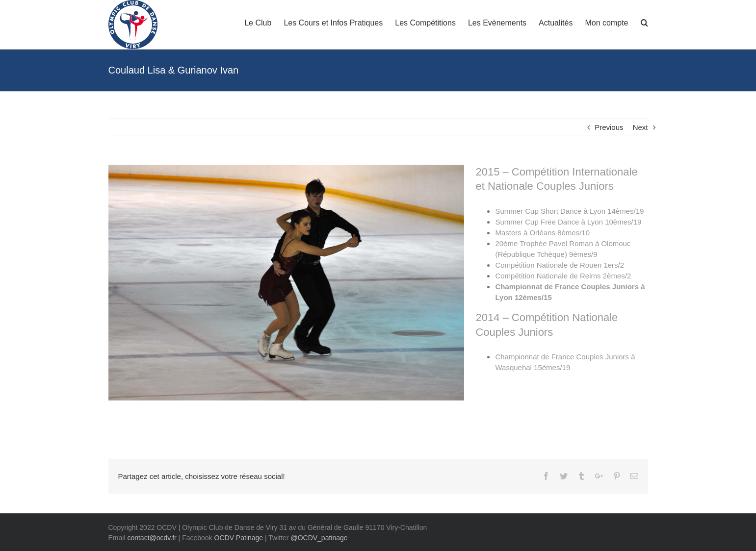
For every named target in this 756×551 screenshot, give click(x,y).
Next (640, 127)
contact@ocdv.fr (152, 538)
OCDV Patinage (239, 538)
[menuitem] (264, 22)
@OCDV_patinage (319, 538)
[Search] (644, 22)
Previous (609, 127)
